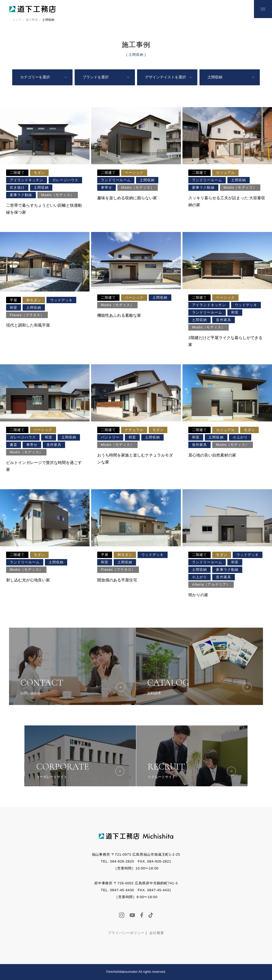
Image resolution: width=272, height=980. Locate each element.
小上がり (240, 437)
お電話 (220, 9)
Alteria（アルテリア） (211, 584)
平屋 (14, 300)
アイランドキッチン (27, 180)
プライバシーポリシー (126, 933)
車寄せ (107, 187)
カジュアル (225, 173)
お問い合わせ (238, 9)
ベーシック (134, 173)
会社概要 (157, 933)
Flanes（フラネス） (27, 315)
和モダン (34, 300)
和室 (14, 308)
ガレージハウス (65, 180)
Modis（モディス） (58, 195)
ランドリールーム (116, 180)
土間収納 (41, 187)
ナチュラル (134, 430)
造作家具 (223, 320)
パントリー (110, 437)
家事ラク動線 (21, 195)
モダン (39, 173)
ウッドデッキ (61, 300)
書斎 (14, 445)
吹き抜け (17, 187)
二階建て (17, 173)
